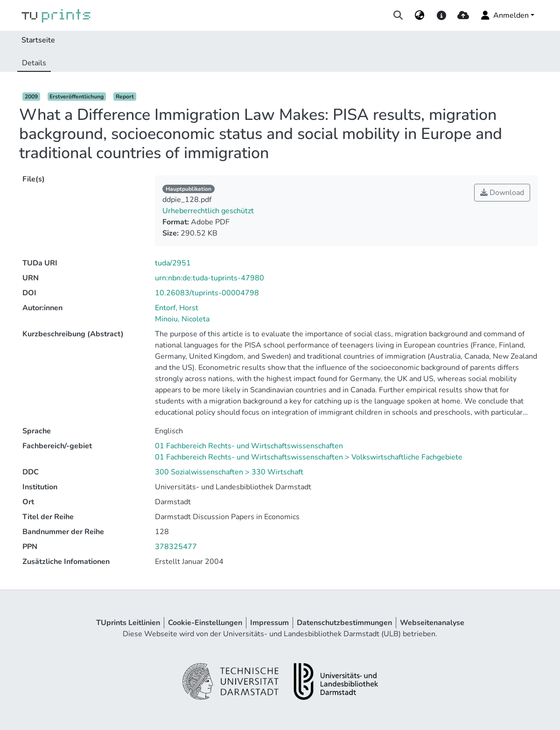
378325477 (176, 547)
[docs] (441, 15)
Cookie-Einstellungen (205, 623)
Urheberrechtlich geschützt (208, 211)
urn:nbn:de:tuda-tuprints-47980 (210, 278)
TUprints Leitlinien (128, 623)
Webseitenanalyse (432, 623)
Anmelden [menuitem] (504, 15)
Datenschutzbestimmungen (344, 623)
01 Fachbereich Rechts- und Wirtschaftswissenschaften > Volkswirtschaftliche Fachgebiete (309, 457)
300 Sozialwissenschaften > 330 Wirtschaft (229, 472)
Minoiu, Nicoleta (182, 319)
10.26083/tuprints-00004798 (207, 293)
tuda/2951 (173, 263)
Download (502, 193)
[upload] (463, 15)
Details (34, 63)
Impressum (269, 623)
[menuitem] (420, 15)
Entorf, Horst (177, 308)
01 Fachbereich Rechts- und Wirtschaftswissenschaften (249, 446)
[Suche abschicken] (398, 15)
